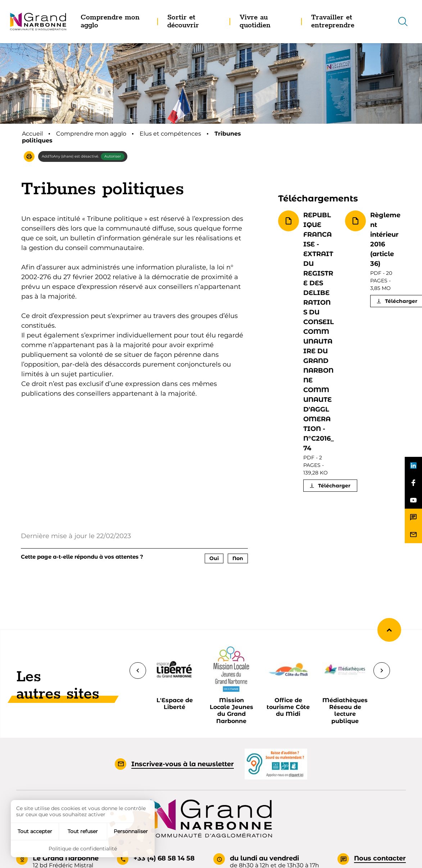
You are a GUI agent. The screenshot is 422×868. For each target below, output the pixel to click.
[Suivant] (382, 671)
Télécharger (334, 486)
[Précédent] (138, 671)
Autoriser (113, 156)
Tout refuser (83, 831)
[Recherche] (403, 22)
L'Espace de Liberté (175, 704)
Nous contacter (380, 858)
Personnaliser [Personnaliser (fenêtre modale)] (131, 831)
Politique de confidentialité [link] (83, 849)
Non (238, 558)
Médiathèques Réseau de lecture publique (345, 711)
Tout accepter (35, 831)
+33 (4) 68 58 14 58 (164, 858)
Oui (214, 558)
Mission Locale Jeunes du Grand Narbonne (232, 711)
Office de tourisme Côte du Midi (288, 707)
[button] (29, 156)
